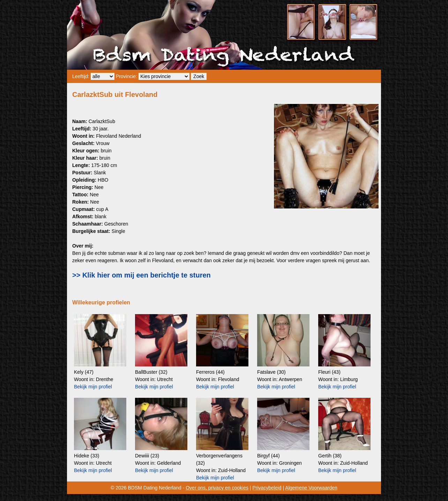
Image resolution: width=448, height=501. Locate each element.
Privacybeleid (267, 488)
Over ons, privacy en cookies (217, 488)
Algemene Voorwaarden (311, 488)
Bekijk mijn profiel (93, 387)
